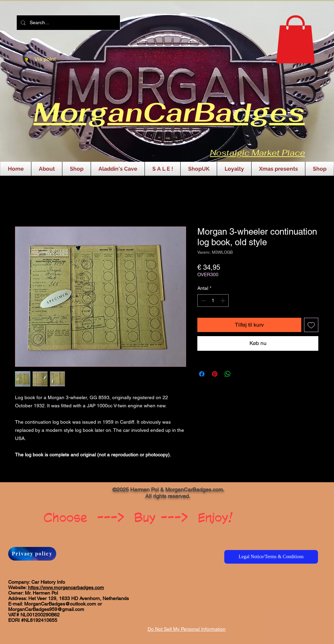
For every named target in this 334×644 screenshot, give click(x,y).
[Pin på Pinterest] (215, 374)
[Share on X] (241, 374)
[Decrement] (203, 301)
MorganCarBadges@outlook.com (60, 604)
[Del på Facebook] (202, 374)
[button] (295, 39)
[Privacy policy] (32, 554)
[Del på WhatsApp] (228, 374)
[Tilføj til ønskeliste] (311, 325)
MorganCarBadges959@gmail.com (46, 609)
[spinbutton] (213, 301)
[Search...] (68, 23)
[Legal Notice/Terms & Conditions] (271, 557)
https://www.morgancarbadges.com (66, 587)
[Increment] (223, 301)
